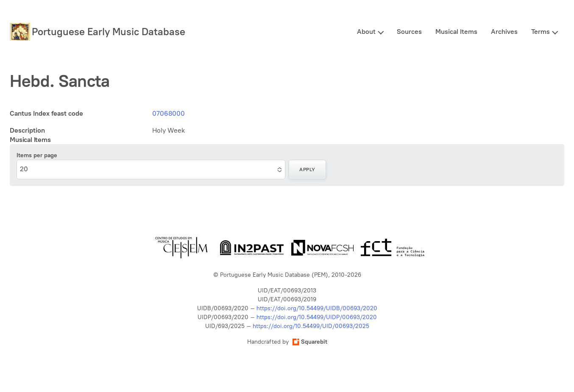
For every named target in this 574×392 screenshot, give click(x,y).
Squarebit (310, 342)
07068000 (169, 113)
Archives (504, 32)
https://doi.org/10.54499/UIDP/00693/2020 (317, 317)
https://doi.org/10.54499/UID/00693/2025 (311, 326)
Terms (541, 32)
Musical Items (456, 32)
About (366, 32)
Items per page (37, 155)
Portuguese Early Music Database (109, 32)
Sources (409, 32)
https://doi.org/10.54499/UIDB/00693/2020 (317, 308)
